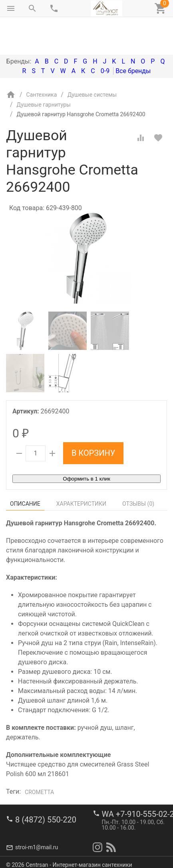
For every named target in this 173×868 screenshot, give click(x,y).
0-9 (105, 37)
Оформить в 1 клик (86, 445)
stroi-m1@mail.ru (37, 842)
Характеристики (81, 470)
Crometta (39, 759)
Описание (25, 470)
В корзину (93, 419)
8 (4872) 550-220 (46, 814)
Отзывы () (138, 470)
